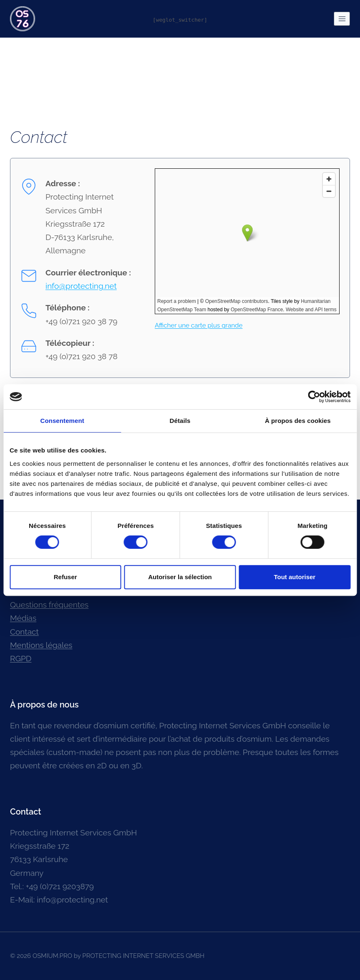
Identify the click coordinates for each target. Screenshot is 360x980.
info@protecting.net (81, 286)
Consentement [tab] (62, 421)
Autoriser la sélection (180, 577)
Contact (24, 632)
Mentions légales (41, 645)
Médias (23, 618)
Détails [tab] (180, 421)
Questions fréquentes (49, 605)
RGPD (21, 658)
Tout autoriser (295, 577)
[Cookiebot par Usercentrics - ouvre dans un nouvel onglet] (314, 397)
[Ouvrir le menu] (342, 19)
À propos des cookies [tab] (298, 421)
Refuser (65, 577)
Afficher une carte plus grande (199, 325)
